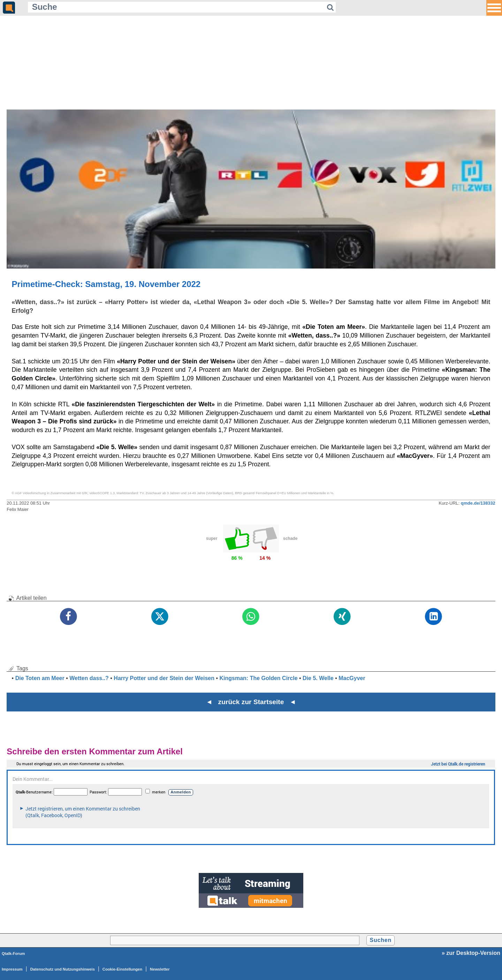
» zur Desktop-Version (471, 953)
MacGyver (352, 678)
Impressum (12, 969)
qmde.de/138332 (478, 503)
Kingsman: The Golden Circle (259, 678)
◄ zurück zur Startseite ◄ (251, 702)
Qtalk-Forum (13, 953)
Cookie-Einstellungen (122, 969)
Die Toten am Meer (40, 678)
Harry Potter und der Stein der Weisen (164, 678)
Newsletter (160, 969)
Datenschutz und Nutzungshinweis (63, 969)
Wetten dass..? (89, 678)
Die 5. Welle (318, 678)
